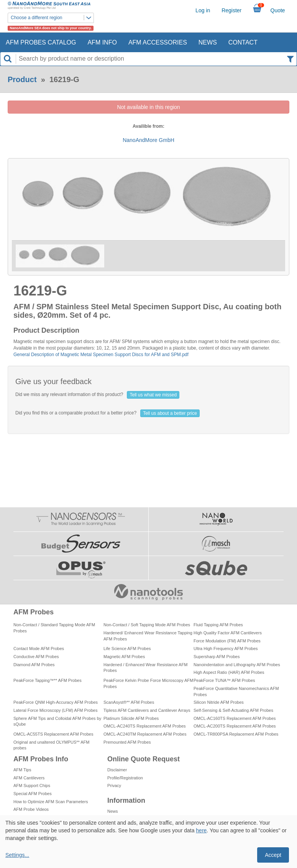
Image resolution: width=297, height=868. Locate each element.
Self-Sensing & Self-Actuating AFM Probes (233, 710)
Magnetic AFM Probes (124, 657)
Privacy (114, 785)
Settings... (17, 855)
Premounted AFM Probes (127, 742)
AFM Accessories (158, 42)
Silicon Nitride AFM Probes (219, 702)
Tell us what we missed (153, 395)
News (208, 42)
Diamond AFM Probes (34, 665)
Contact (243, 42)
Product (22, 79)
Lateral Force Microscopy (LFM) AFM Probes (55, 710)
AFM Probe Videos (31, 809)
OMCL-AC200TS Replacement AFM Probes (235, 726)
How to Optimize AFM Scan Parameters (51, 802)
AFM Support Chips (32, 785)
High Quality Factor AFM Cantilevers (228, 633)
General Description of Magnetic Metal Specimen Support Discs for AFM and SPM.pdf (101, 355)
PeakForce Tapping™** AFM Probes (48, 680)
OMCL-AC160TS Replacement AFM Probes (235, 718)
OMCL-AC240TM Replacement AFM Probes (145, 734)
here (201, 830)
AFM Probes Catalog (41, 42)
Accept (273, 855)
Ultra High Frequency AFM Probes (226, 649)
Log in (203, 10)
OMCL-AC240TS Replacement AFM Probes (145, 726)
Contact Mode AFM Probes (39, 649)
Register (231, 10)
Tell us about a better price (170, 413)
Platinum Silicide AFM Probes (131, 718)
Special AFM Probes (33, 794)
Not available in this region (148, 107)
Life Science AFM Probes (127, 649)
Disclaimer (117, 770)
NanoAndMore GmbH (148, 140)
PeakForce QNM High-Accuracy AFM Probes (56, 702)
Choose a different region (52, 18)
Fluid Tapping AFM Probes (218, 625)
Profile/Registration (125, 778)
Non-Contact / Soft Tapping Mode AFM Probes (147, 625)
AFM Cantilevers (29, 778)
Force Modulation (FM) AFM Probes (227, 641)
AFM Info (102, 42)
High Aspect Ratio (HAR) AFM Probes (229, 672)
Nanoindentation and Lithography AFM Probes (237, 665)
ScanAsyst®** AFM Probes (129, 702)
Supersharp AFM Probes (217, 657)
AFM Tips (22, 770)
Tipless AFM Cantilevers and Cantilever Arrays (147, 710)
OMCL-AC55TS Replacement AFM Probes (53, 734)
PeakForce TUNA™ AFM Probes (224, 680)
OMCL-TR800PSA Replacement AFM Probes (236, 734)
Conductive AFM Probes (36, 657)
